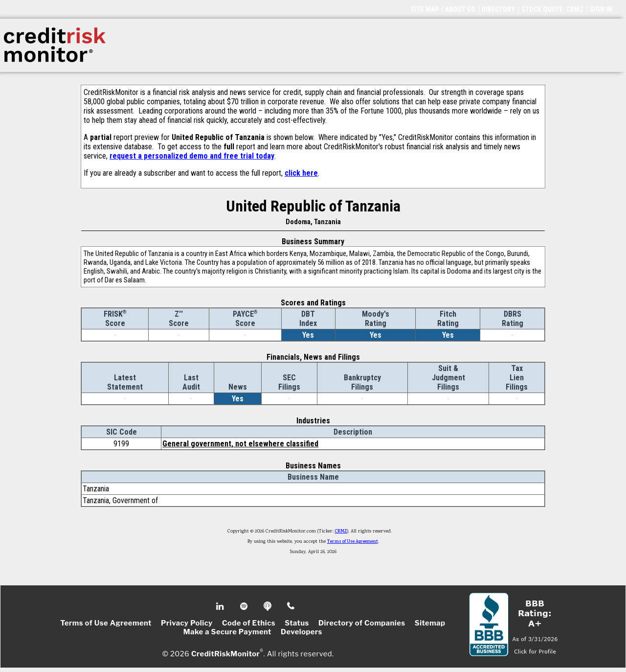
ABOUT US (460, 9)
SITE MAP (425, 9)
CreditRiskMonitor (225, 653)
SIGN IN (601, 9)
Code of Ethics (249, 623)
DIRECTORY (498, 9)
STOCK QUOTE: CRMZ (552, 9)
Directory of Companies (362, 623)
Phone (291, 606)
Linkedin (221, 606)
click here (301, 173)
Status (297, 623)
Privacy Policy (187, 623)
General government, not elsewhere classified (240, 444)
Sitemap (430, 623)
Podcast (268, 606)
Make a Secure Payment (227, 632)
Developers (302, 632)
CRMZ (341, 532)
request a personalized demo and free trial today (192, 156)
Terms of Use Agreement (353, 542)
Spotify (245, 606)
